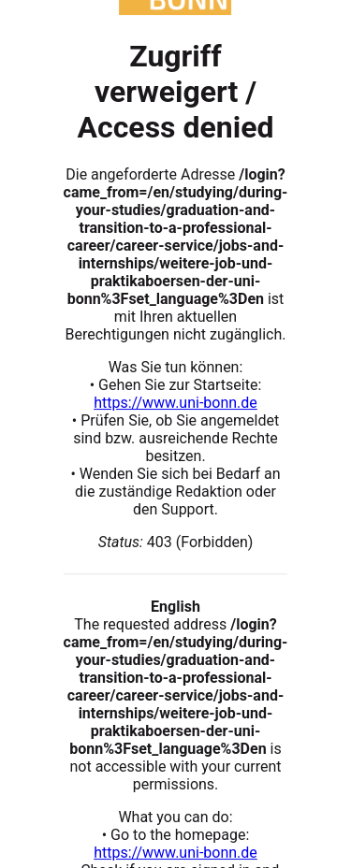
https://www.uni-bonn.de (175, 403)
